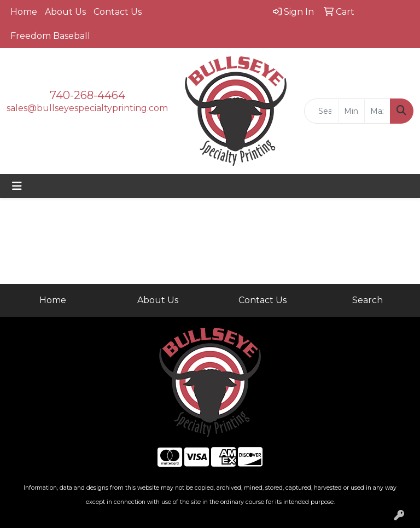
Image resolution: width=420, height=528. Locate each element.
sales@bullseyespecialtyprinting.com (87, 108)
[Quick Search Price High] (378, 111)
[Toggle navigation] (17, 186)
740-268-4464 (87, 95)
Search (367, 300)
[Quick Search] (322, 111)
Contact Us (118, 12)
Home (24, 12)
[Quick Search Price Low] (351, 111)
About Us (65, 12)
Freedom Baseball (50, 36)
